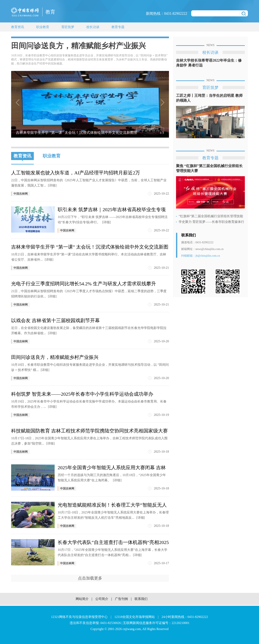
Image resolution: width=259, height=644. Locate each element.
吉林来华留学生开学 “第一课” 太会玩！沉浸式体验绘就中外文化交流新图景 (90, 247)
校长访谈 (93, 27)
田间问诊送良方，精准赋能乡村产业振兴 (55, 357)
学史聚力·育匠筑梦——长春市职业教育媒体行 (211, 222)
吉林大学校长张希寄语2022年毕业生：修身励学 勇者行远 (209, 63)
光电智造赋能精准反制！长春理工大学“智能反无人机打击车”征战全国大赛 (112, 505)
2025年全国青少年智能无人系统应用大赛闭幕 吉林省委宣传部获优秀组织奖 (112, 468)
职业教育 (43, 27)
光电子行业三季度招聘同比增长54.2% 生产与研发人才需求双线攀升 (84, 284)
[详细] (52, 185)
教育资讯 (18, 27)
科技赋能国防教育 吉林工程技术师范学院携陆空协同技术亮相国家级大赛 (89, 431)
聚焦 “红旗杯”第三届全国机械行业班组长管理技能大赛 (209, 168)
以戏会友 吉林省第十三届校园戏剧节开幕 (55, 320)
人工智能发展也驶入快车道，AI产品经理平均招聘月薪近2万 (76, 173)
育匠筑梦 (68, 27)
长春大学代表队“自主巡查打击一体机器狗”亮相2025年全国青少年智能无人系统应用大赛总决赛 (113, 542)
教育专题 (118, 27)
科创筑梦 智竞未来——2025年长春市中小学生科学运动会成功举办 (82, 394)
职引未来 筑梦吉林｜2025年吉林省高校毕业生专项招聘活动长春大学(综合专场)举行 (112, 210)
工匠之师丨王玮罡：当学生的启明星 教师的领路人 (209, 98)
